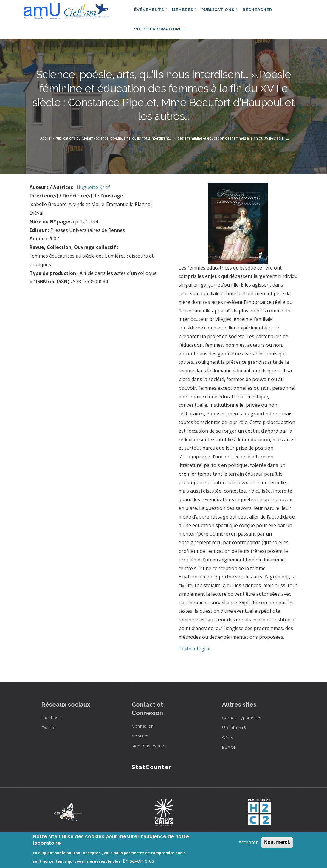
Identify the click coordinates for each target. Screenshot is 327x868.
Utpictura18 (234, 741)
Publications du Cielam (74, 152)
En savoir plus (138, 861)
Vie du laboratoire (161, 39)
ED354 (229, 761)
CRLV (228, 751)
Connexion (143, 739)
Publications (226, 13)
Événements (152, 13)
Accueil (46, 152)
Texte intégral (194, 662)
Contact (140, 749)
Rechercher (266, 13)
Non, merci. (277, 842)
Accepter (248, 842)
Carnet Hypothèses (242, 731)
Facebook (51, 731)
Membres (188, 13)
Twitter (49, 741)
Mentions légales (149, 759)
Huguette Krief (93, 200)
